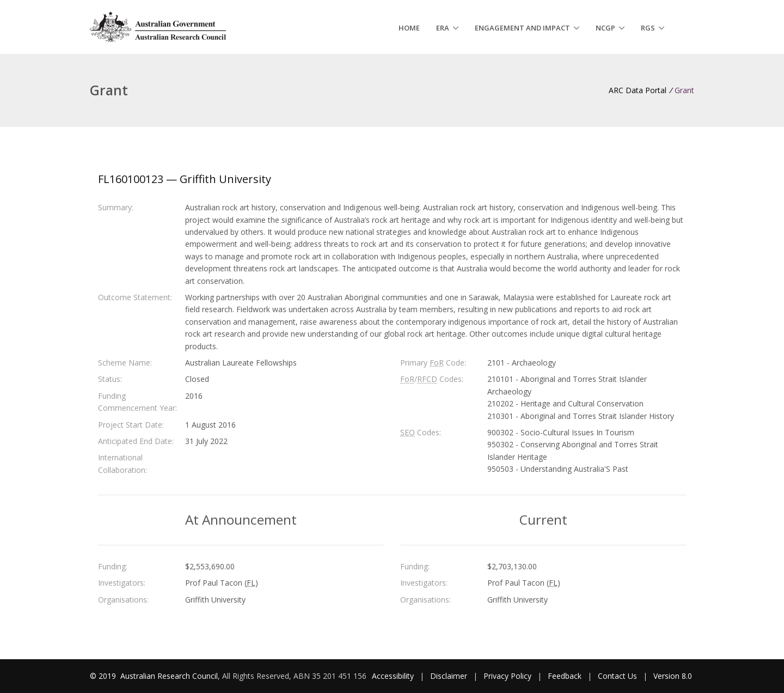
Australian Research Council (169, 676)
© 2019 (104, 676)
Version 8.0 (673, 676)
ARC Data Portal (638, 90)
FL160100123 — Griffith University (185, 179)
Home (409, 28)
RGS (648, 28)
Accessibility (393, 676)
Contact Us (617, 676)
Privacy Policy (507, 676)
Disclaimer (449, 676)
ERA (443, 28)
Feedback (565, 676)
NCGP (605, 28)
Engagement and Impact (522, 28)
